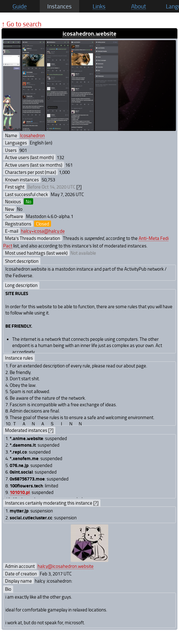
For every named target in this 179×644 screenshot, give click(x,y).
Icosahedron (32, 135)
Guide (20, 6)
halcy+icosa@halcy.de (43, 231)
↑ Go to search (21, 24)
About (139, 6)
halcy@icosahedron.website (66, 566)
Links (99, 6)
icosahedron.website (89, 33)
